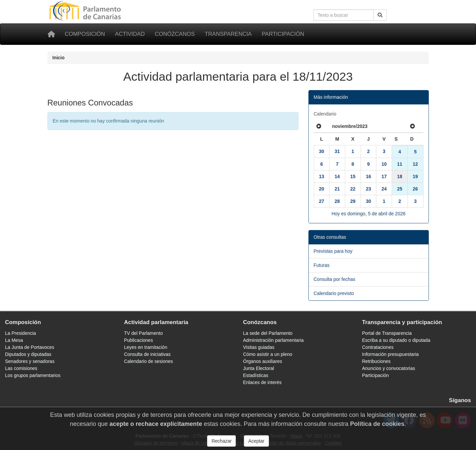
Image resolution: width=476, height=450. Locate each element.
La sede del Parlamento (268, 333)
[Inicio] (51, 34)
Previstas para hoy (333, 251)
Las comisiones (21, 368)
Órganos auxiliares (263, 361)
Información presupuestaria (390, 354)
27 (322, 201)
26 (415, 189)
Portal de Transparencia (387, 333)
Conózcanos (175, 34)
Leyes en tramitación (146, 347)
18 (400, 176)
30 (322, 151)
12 (415, 164)
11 (400, 164)
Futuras (322, 265)
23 (369, 189)
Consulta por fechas (335, 279)
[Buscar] (380, 15)
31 (337, 151)
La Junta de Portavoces (30, 347)
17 (384, 176)
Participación (283, 34)
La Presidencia (21, 333)
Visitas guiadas (259, 347)
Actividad (130, 34)
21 (337, 189)
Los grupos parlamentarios (33, 375)
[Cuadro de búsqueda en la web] (344, 15)
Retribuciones (376, 361)
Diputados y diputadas (28, 354)
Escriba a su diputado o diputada (396, 340)
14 (337, 176)
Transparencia (228, 34)
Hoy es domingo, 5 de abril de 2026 (368, 214)
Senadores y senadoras (30, 361)
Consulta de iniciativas (147, 354)
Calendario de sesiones (149, 361)
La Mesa (14, 340)
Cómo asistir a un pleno (268, 354)
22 (353, 189)
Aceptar (256, 444)
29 (353, 201)
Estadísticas (256, 375)
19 (415, 176)
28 (337, 201)
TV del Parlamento (144, 333)
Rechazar (221, 444)
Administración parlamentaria (273, 340)
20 (322, 189)
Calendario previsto (334, 293)
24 (384, 189)
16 (369, 176)
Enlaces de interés (262, 382)
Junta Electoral (259, 368)
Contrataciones (378, 347)
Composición (85, 34)
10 (384, 164)
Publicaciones (138, 340)
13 (322, 176)
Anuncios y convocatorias (389, 368)
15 (353, 176)
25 (400, 189)
